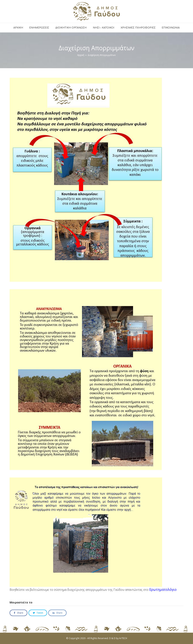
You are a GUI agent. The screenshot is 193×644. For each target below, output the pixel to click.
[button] (18, 613)
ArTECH (123, 638)
